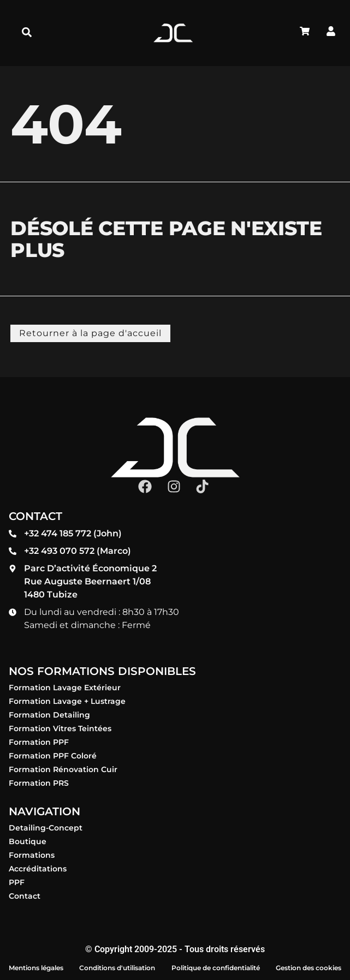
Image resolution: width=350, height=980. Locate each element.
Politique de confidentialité (216, 968)
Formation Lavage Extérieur (65, 688)
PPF (17, 882)
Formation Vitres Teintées (60, 728)
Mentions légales (36, 968)
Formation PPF (39, 742)
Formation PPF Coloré (53, 756)
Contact (25, 896)
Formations (32, 855)
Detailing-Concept (46, 828)
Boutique (28, 841)
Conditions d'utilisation (117, 968)
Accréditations (38, 869)
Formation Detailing (49, 715)
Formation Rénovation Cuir (63, 769)
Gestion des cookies (309, 968)
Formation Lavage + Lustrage (67, 701)
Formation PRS (39, 783)
